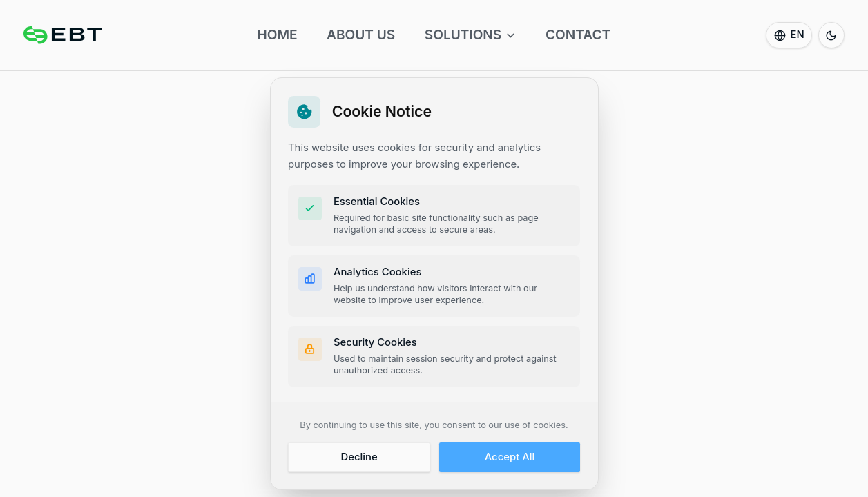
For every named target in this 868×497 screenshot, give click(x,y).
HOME (277, 35)
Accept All (510, 458)
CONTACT (578, 35)
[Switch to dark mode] (831, 35)
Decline (359, 458)
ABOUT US (361, 35)
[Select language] (789, 35)
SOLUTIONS (471, 35)
